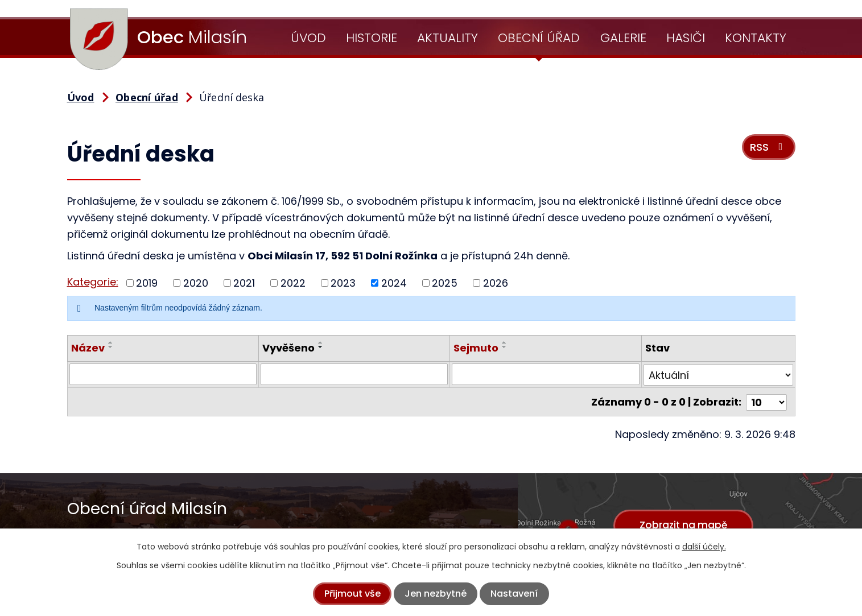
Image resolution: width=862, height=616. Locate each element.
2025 (445, 283)
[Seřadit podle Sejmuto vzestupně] (505, 342)
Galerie (623, 38)
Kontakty (756, 38)
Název (88, 348)
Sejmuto (476, 348)
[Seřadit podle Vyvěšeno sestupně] (321, 347)
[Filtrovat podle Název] (163, 374)
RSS (768, 149)
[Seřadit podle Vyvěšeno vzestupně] (321, 342)
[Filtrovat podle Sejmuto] (545, 374)
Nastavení (514, 594)
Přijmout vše (352, 594)
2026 (496, 283)
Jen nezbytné (436, 594)
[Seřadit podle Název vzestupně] (111, 342)
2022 (293, 283)
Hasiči (686, 38)
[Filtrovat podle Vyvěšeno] (354, 374)
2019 (147, 283)
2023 (343, 283)
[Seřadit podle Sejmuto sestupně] (505, 347)
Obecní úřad (539, 38)
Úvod (308, 38)
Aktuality (448, 38)
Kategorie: (93, 282)
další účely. (704, 547)
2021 (244, 283)
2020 (196, 283)
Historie (372, 38)
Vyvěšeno (288, 348)
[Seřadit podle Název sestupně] (111, 347)
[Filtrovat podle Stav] (718, 374)
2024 (394, 283)
